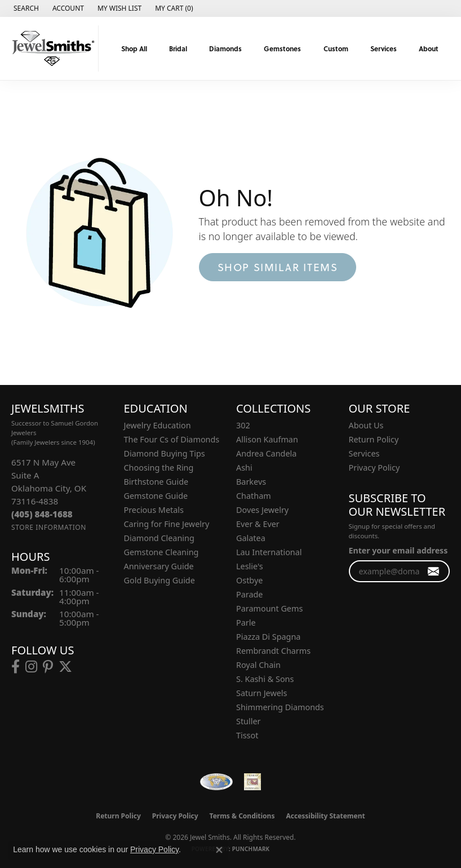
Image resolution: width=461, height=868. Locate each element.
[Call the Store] (42, 514)
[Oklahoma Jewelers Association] (252, 782)
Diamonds (225, 48)
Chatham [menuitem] (254, 496)
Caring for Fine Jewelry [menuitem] (167, 524)
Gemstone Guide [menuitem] (156, 496)
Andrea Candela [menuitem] (266, 453)
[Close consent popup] (219, 850)
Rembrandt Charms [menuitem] (273, 651)
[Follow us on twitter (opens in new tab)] (65, 667)
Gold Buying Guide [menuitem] (159, 580)
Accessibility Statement (325, 816)
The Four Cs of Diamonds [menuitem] (172, 439)
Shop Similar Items (278, 267)
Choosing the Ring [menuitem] (159, 468)
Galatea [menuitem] (251, 538)
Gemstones (282, 48)
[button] (25, 8)
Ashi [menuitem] (244, 468)
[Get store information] (49, 527)
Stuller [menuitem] (248, 721)
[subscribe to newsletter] (434, 571)
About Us (366, 425)
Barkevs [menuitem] (251, 482)
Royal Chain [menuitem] (258, 665)
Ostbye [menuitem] (249, 580)
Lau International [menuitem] (269, 552)
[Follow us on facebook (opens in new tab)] (15, 667)
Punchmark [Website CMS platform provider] (251, 849)
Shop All (134, 48)
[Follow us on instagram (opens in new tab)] (31, 667)
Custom (336, 48)
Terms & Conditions (242, 816)
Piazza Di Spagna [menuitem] (268, 637)
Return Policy (374, 439)
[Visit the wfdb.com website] (216, 782)
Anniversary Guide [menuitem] (159, 566)
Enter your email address (398, 550)
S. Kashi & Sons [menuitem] (265, 679)
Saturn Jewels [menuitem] (261, 693)
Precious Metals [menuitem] (154, 510)
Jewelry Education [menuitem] (158, 425)
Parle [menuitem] (246, 623)
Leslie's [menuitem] (250, 566)
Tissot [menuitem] (247, 735)
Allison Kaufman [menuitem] (267, 439)
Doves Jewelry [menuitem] (262, 510)
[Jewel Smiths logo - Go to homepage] (52, 48)
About (429, 48)
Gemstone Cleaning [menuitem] (161, 552)
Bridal (178, 48)
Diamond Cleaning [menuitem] (159, 538)
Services (384, 48)
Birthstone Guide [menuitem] (156, 482)
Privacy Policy (374, 468)
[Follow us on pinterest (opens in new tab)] (48, 667)
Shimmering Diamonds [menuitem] (280, 707)
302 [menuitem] (243, 425)
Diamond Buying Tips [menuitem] (165, 453)
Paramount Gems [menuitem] (269, 608)
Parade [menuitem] (249, 594)
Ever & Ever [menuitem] (258, 524)
